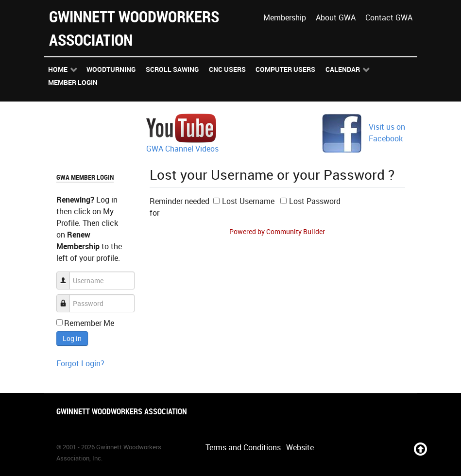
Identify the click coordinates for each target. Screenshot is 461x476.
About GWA (336, 17)
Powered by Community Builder (277, 231)
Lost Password (315, 201)
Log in (72, 338)
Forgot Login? (80, 363)
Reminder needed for (179, 207)
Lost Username (248, 201)
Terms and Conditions (243, 447)
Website (300, 447)
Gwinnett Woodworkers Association (134, 28)
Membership (285, 17)
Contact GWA (389, 17)
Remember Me (89, 323)
